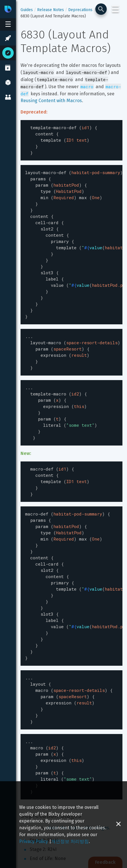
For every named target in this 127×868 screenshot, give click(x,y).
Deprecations (80, 10)
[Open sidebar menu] (8, 24)
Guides (27, 10)
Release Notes (51, 10)
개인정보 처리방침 (70, 841)
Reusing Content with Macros (51, 101)
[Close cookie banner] (118, 825)
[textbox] (71, 139)
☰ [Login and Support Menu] (115, 9)
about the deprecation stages (78, 777)
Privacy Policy (34, 841)
